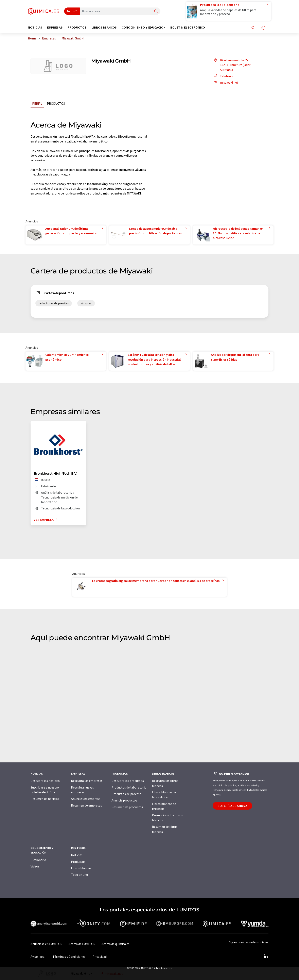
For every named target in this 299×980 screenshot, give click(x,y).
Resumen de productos (127, 807)
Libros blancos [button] (104, 27)
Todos (71, 11)
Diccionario (38, 860)
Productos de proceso (126, 794)
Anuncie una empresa (86, 799)
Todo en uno (80, 875)
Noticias (77, 855)
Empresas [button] (55, 27)
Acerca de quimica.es (116, 944)
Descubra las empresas (87, 781)
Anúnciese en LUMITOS (46, 944)
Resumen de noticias (45, 799)
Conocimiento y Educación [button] (144, 27)
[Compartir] (252, 28)
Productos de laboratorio (129, 787)
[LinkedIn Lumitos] (266, 957)
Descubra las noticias (45, 781)
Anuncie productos (124, 800)
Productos (56, 103)
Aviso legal (38, 957)
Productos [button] (77, 27)
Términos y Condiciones (69, 957)
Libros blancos (81, 868)
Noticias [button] (35, 27)
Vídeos (35, 866)
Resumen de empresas (86, 805)
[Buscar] (156, 11)
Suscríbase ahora (232, 806)
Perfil (37, 103)
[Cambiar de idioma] (263, 28)
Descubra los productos (128, 781)
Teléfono (223, 76)
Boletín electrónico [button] (188, 27)
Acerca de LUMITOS (82, 944)
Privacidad (100, 957)
